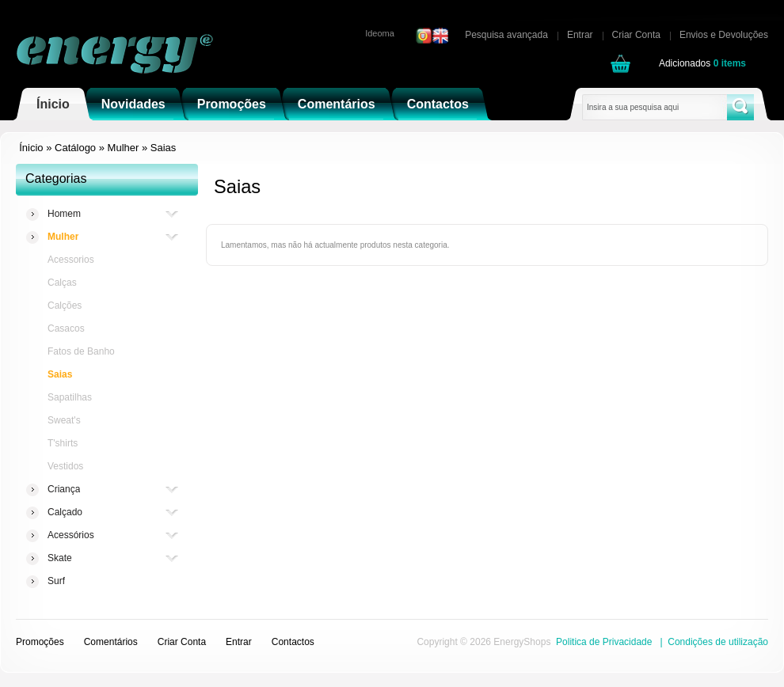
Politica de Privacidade (604, 642)
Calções (65, 306)
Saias (164, 148)
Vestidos (65, 466)
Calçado (65, 512)
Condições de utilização (718, 642)
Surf (56, 581)
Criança (64, 490)
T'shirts (63, 443)
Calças (62, 283)
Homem (64, 214)
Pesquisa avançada (506, 35)
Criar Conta (636, 35)
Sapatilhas (70, 397)
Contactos (438, 104)
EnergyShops (522, 642)
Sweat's (64, 420)
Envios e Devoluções (724, 35)
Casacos (66, 328)
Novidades (133, 104)
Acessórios (71, 535)
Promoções (232, 104)
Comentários (337, 104)
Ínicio (53, 104)
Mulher (124, 148)
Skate (60, 558)
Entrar (580, 35)
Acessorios (71, 260)
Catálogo (75, 148)
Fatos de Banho (81, 351)
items (730, 63)
